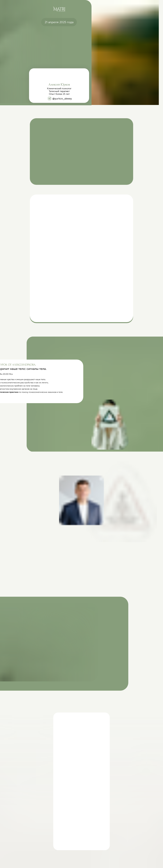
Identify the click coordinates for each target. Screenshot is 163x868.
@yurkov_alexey (62, 98)
